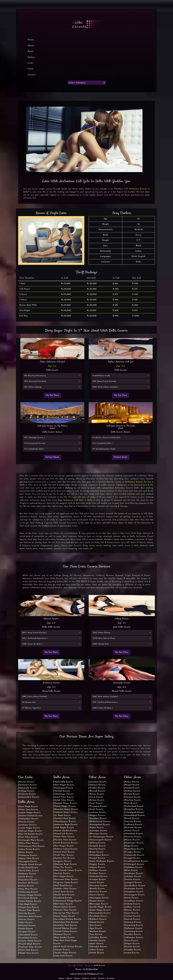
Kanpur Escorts (97, 901)
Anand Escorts (132, 953)
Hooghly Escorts (133, 950)
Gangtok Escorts (98, 846)
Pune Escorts (96, 934)
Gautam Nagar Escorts (66, 803)
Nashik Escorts (132, 788)
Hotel (30, 69)
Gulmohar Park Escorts (66, 925)
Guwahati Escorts (98, 818)
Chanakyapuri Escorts (65, 822)
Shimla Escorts (97, 953)
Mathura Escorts (98, 931)
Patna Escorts (132, 898)
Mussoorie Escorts (98, 886)
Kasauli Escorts (133, 947)
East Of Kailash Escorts (31, 834)
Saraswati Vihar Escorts (66, 880)
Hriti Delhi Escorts (122, 627)
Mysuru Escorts (97, 895)
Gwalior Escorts (133, 880)
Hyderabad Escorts (134, 806)
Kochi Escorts (96, 809)
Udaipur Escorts (98, 785)
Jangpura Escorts (63, 861)
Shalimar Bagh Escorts (66, 864)
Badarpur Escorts (28, 874)
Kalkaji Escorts (26, 886)
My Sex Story (52, 395)
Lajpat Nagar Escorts (30, 813)
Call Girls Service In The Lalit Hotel (121, 427)
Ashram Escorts (62, 950)
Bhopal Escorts (132, 785)
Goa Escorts (96, 925)
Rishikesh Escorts (98, 919)
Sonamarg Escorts (134, 931)
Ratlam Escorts (97, 800)
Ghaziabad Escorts (28, 935)
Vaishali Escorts (62, 791)
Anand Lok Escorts (64, 834)
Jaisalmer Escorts (98, 782)
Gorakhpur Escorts (134, 901)
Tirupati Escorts (133, 858)
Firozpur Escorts (133, 852)
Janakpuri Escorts (28, 825)
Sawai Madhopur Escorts (102, 861)
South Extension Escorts (66, 843)
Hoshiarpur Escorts (134, 843)
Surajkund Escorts (63, 898)
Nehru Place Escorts (29, 843)
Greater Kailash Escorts (31, 816)
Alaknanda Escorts (64, 782)
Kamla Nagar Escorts (65, 806)
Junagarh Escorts (133, 883)
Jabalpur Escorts (133, 876)
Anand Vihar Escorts (65, 852)
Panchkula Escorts (99, 916)
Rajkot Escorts (97, 828)
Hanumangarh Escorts (101, 840)
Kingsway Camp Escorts (66, 883)
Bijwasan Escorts (63, 934)
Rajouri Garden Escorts (66, 831)
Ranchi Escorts (132, 818)
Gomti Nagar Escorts (100, 910)
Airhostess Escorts (51, 683)
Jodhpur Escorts (133, 907)
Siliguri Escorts (132, 944)
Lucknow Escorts (98, 812)
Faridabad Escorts (28, 938)
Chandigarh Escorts (135, 812)
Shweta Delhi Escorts (122, 691)
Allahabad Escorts (134, 834)
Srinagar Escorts (98, 880)
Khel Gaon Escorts (64, 904)
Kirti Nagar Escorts (64, 876)
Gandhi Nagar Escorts (101, 907)
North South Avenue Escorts (68, 947)
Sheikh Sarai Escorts (65, 895)
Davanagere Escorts (135, 895)
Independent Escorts (29, 797)
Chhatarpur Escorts (64, 794)
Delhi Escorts (52, 370)
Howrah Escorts (133, 919)
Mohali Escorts (132, 831)
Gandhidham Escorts (135, 886)
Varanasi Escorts (133, 837)
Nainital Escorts (98, 849)
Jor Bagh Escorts (63, 815)
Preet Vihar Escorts (29, 837)
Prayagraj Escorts (98, 806)
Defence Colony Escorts (66, 849)
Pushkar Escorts (97, 788)
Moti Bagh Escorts (28, 904)
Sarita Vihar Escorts (29, 871)
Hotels (101, 978)
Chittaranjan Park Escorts (32, 846)
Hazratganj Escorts (99, 898)
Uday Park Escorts (64, 956)
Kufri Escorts (131, 803)
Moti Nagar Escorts (64, 785)
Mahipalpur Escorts (29, 819)
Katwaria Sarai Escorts (30, 916)
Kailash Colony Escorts (66, 931)
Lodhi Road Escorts (29, 868)
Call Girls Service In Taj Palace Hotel (52, 427)
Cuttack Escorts (133, 916)
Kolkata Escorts (133, 791)
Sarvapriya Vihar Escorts (67, 913)
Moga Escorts (132, 846)
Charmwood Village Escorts (68, 901)
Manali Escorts (97, 922)
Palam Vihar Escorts (65, 837)
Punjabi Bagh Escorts (30, 944)
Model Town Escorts (29, 953)
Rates (31, 52)
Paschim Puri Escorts (65, 858)
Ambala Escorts (133, 904)
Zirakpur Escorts (98, 873)
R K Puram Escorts (28, 898)
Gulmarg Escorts (133, 922)
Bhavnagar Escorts (99, 904)
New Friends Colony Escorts (68, 870)
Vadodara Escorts (134, 867)
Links (30, 63)
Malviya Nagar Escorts (31, 831)
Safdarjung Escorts (29, 892)
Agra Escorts (96, 928)
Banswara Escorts (98, 892)
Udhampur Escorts (134, 937)
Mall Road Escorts (64, 886)
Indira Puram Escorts (30, 849)
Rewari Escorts (97, 794)
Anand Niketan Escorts (66, 928)
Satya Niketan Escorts (30, 901)
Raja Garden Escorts (65, 937)
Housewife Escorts (122, 683)
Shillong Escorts (98, 843)
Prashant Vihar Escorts (30, 947)
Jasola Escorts (26, 877)
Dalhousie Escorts (134, 928)
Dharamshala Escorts (100, 913)
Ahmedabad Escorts (135, 815)
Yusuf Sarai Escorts (64, 892)
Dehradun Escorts (98, 947)
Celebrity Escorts (28, 794)
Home (61, 978)
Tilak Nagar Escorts (64, 828)
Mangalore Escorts (134, 892)
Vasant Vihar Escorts (30, 910)
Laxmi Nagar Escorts (30, 828)
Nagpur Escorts (97, 815)
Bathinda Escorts (133, 828)
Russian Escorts (51, 619)
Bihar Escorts (131, 870)
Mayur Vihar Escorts (29, 858)
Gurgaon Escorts (27, 932)
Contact (32, 75)
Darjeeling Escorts (134, 925)
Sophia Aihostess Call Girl (121, 362)
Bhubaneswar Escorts (100, 822)
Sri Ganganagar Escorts (101, 837)
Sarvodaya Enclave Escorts (68, 919)
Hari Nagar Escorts (64, 846)
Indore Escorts (97, 950)
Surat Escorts (96, 803)
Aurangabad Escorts (100, 825)
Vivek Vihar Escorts (64, 855)
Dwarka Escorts (27, 822)
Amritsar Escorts (133, 822)
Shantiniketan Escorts (65, 907)
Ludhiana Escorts (134, 825)
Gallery (31, 57)
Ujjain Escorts (132, 913)
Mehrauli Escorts (27, 926)
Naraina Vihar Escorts (66, 910)
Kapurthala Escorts (134, 849)
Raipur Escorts (132, 782)
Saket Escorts (26, 923)
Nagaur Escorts (97, 864)
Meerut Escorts (132, 840)
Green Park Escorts (29, 950)
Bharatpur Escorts (99, 834)
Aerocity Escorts (62, 873)
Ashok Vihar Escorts (64, 800)
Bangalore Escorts (134, 809)
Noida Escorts (26, 929)
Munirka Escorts (27, 913)
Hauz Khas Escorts (28, 889)
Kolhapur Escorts (98, 870)
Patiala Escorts (132, 794)
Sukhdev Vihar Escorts (66, 889)
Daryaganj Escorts (28, 861)
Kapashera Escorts (28, 880)
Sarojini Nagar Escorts (30, 895)
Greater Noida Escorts (30, 941)
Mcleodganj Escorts (99, 855)
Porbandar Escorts (134, 889)
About (31, 46)
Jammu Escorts (97, 883)
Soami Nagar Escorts (65, 916)
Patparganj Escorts (64, 788)
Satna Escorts (96, 797)
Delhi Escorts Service (52, 432)
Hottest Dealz (52, 457)
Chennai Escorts (133, 797)
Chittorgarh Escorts (135, 864)
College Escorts (122, 619)
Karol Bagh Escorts (29, 807)
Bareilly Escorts (97, 889)
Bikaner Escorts (133, 910)
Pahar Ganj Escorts (29, 810)
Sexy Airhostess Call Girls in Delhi (75, 500)
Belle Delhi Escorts (51, 627)
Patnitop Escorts (133, 800)
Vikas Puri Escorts (63, 867)
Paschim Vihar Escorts (65, 840)
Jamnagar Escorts (98, 831)
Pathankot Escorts (99, 876)
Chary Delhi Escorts (51, 691)
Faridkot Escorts (133, 934)
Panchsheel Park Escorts (66, 922)
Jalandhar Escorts (98, 937)
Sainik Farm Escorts (64, 797)
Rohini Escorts (26, 852)
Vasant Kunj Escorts (29, 907)
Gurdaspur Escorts (134, 873)
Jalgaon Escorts (97, 867)
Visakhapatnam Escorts (137, 861)
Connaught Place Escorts (31, 840)
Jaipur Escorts (97, 944)
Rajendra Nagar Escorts (66, 809)
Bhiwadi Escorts (97, 791)
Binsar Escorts (97, 852)
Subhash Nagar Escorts (66, 812)
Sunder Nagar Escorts (65, 953)
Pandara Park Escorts (65, 818)
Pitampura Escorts (28, 855)
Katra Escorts (132, 941)
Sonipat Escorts (97, 858)
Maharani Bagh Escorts (66, 825)
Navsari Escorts (27, 919)
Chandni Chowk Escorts (31, 865)
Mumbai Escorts (98, 941)
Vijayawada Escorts (135, 855)
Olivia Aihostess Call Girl (52, 362)
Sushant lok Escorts (29, 883)
